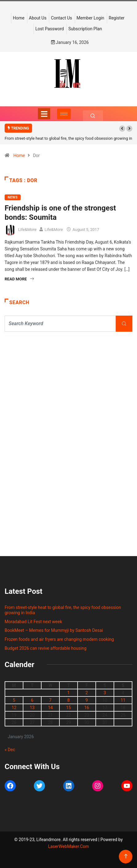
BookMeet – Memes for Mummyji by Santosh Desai (54, 630)
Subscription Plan (85, 29)
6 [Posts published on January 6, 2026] (32, 700)
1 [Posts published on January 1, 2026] (69, 693)
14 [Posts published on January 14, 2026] (50, 708)
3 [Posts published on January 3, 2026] (105, 693)
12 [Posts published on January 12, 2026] (14, 708)
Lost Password (50, 29)
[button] (122, 129)
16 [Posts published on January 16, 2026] (87, 708)
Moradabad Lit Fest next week (33, 622)
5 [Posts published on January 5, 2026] (14, 700)
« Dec (10, 750)
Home (19, 18)
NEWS (13, 197)
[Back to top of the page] (126, 856)
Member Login (91, 18)
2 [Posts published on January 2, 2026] (87, 693)
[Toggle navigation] (44, 114)
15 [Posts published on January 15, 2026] (69, 708)
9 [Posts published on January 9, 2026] (87, 700)
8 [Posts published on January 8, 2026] (69, 700)
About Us (38, 18)
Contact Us (61, 18)
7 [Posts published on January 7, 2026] (50, 700)
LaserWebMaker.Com (68, 846)
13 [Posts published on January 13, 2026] (32, 708)
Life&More (27, 230)
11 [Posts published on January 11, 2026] (123, 700)
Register (117, 18)
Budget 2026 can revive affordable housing (46, 648)
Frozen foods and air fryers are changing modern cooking (59, 639)
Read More (19, 279)
